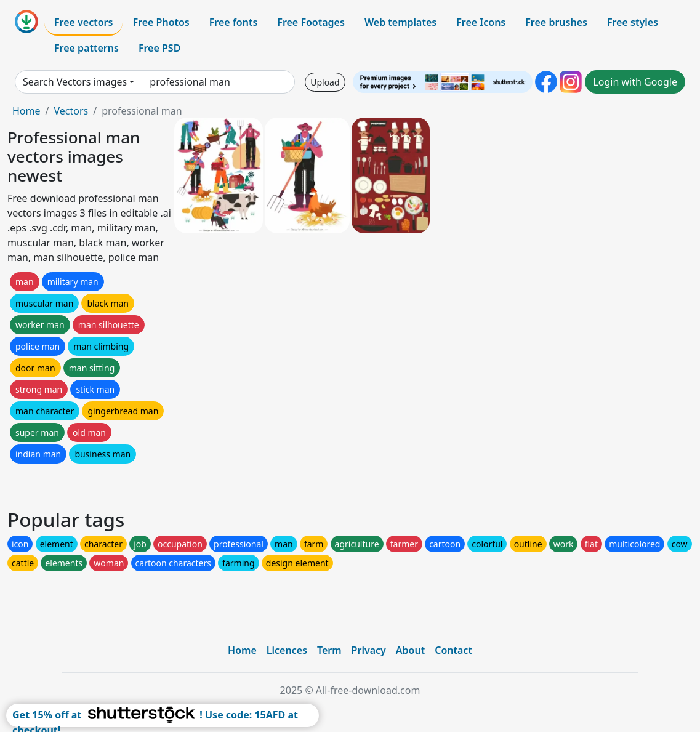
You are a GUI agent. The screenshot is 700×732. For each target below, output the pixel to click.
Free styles (633, 22)
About (410, 650)
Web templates (400, 22)
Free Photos (161, 22)
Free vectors (83, 22)
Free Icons (481, 22)
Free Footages (311, 22)
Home (26, 111)
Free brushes (556, 22)
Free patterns (86, 48)
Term (329, 650)
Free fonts (234, 22)
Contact (453, 650)
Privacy (369, 650)
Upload (325, 82)
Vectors (71, 111)
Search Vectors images (75, 82)
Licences (287, 650)
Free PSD (159, 48)
